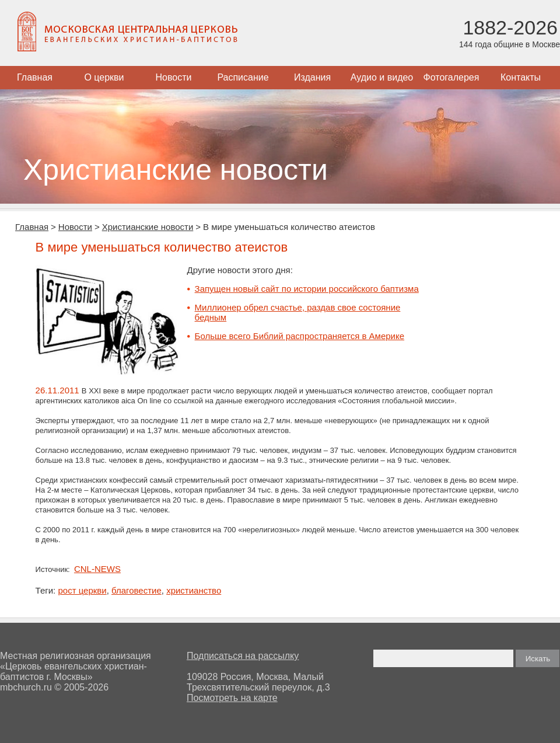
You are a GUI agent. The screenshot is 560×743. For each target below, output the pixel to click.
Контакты (521, 77)
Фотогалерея (452, 77)
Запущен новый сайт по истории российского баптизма (307, 289)
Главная (35, 77)
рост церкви (82, 590)
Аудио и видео (382, 77)
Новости (174, 77)
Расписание (243, 77)
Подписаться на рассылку (243, 656)
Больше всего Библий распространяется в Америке (300, 336)
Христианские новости (148, 227)
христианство (194, 590)
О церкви (104, 77)
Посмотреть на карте (232, 698)
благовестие (136, 590)
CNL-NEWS (97, 569)
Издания (312, 77)
